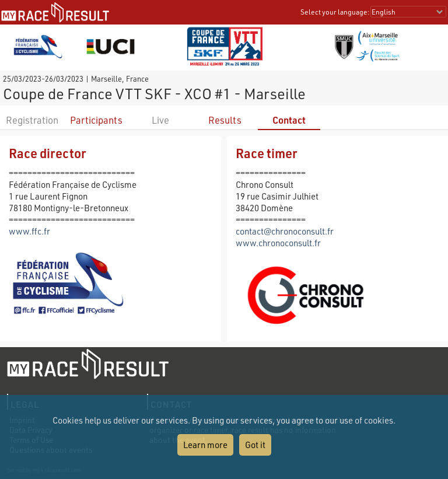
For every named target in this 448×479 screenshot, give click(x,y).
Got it (255, 445)
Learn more (205, 445)
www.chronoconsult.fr (278, 243)
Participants (96, 120)
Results (225, 120)
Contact (289, 120)
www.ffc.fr (29, 231)
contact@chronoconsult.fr (285, 231)
